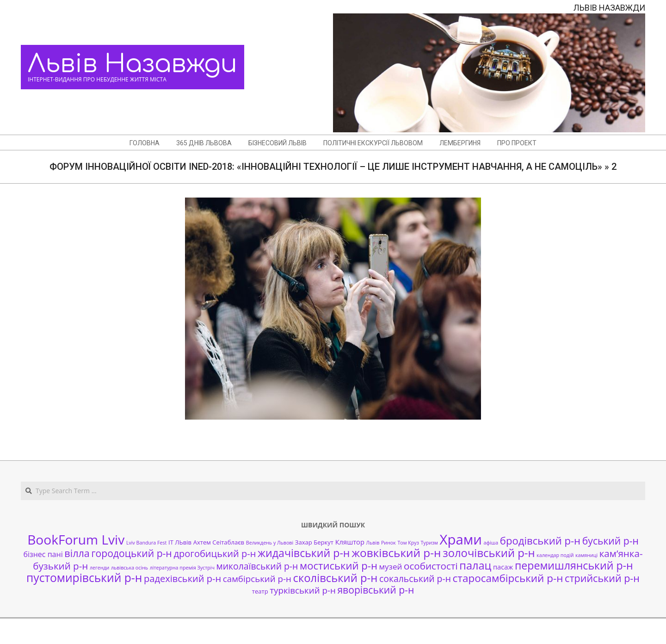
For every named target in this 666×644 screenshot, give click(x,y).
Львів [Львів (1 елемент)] (373, 543)
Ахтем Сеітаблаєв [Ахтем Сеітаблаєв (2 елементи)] (219, 542)
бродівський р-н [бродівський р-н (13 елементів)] (540, 540)
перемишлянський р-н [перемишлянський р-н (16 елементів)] (574, 565)
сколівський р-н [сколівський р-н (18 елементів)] (335, 578)
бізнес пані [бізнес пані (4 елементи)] (43, 554)
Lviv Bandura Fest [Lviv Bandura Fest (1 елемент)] (146, 543)
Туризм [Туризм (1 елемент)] (429, 543)
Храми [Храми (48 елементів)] (461, 539)
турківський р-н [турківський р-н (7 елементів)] (302, 590)
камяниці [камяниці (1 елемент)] (586, 555)
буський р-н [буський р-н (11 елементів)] (610, 541)
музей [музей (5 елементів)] (391, 567)
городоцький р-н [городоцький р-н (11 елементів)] (131, 553)
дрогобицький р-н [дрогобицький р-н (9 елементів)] (215, 554)
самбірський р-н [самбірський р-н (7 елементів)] (257, 579)
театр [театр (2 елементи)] (260, 591)
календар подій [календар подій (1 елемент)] (555, 555)
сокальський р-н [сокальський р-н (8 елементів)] (415, 579)
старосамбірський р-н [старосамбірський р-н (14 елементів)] (508, 578)
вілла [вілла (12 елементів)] (77, 553)
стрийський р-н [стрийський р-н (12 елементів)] (602, 578)
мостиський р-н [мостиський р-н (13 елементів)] (339, 565)
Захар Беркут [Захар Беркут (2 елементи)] (314, 542)
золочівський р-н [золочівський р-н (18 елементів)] (489, 553)
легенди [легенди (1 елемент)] (99, 568)
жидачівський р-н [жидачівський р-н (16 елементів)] (304, 553)
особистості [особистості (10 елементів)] (431, 566)
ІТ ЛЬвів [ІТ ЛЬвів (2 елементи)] (180, 542)
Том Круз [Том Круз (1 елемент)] (408, 543)
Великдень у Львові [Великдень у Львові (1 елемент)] (270, 543)
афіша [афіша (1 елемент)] (491, 543)
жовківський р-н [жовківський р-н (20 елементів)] (396, 553)
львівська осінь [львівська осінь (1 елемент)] (129, 568)
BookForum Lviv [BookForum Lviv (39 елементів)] (76, 539)
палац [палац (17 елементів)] (475, 565)
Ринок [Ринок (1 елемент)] (388, 543)
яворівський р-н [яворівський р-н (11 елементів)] (376, 590)
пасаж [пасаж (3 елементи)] (503, 567)
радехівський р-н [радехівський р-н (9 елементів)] (182, 579)
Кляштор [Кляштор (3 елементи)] (350, 542)
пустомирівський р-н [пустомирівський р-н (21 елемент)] (84, 578)
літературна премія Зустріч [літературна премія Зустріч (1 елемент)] (182, 568)
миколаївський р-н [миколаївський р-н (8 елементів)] (257, 566)
